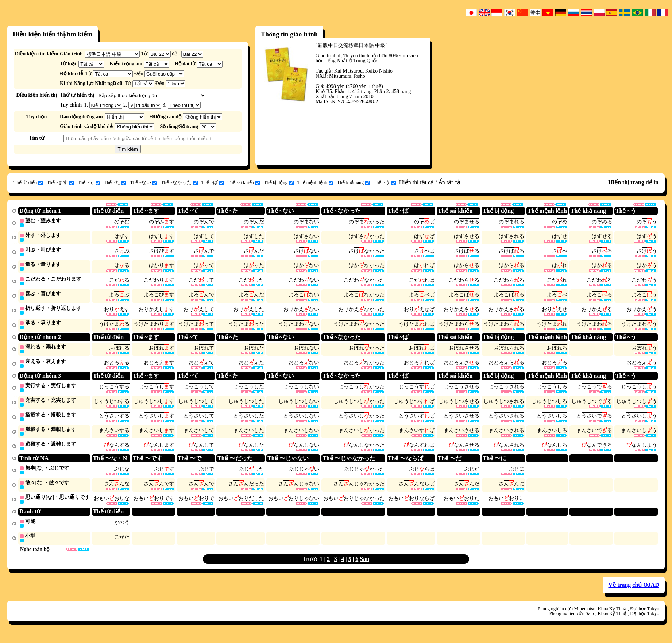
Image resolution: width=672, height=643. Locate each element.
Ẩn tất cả (449, 182)
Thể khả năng (354, 182)
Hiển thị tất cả (416, 182)
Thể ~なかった (179, 182)
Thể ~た (115, 182)
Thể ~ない (144, 182)
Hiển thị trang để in (633, 182)
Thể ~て (89, 182)
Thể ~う (385, 182)
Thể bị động (279, 182)
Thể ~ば (213, 182)
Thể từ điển (28, 182)
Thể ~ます (60, 182)
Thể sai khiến (244, 182)
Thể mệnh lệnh (315, 182)
